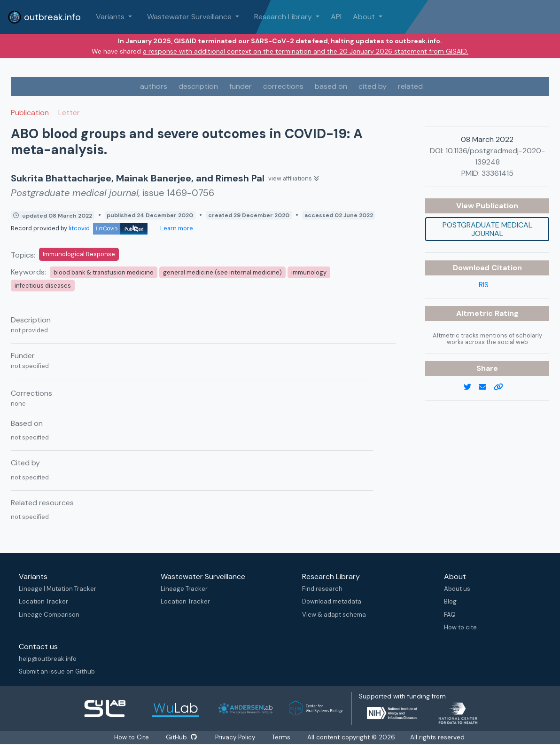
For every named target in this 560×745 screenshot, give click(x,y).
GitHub (181, 737)
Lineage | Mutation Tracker (58, 589)
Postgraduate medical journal (487, 229)
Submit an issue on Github (57, 671)
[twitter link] (471, 387)
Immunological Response (79, 254)
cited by (373, 86)
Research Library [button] (284, 17)
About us (457, 589)
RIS (484, 285)
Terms (282, 737)
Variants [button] (111, 17)
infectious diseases (43, 286)
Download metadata (332, 601)
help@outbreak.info (48, 659)
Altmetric (475, 313)
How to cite (460, 627)
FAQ (450, 615)
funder (241, 86)
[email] (486, 387)
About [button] (365, 17)
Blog (450, 601)
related (410, 86)
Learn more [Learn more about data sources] (176, 228)
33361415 (498, 173)
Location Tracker (43, 601)
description (198, 86)
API (336, 17)
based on (331, 86)
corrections (283, 86)
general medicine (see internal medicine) (222, 272)
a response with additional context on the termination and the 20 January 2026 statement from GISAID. (306, 51)
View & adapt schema (334, 615)
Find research (322, 589)
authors (154, 86)
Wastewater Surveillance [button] (190, 17)
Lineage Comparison (49, 615)
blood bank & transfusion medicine (104, 272)
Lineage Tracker (184, 589)
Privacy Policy (236, 737)
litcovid (108, 228)
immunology (309, 272)
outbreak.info (44, 17)
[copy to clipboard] (502, 387)
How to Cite (132, 737)
